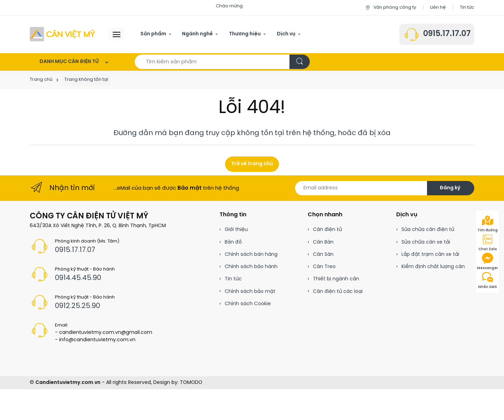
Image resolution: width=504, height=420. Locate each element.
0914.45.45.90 (78, 278)
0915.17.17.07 (447, 34)
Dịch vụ (286, 34)
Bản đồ (233, 242)
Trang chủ (41, 80)
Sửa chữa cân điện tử (428, 230)
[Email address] (361, 188)
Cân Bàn (323, 242)
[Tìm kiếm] (300, 62)
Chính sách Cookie (248, 304)
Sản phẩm (153, 34)
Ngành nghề (197, 34)
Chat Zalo (488, 243)
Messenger (488, 261)
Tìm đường (488, 224)
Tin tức (467, 8)
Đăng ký (450, 188)
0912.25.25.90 (78, 306)
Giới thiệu (236, 230)
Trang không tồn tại (86, 80)
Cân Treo (324, 267)
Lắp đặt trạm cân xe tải (430, 255)
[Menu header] (117, 34)
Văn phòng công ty (390, 8)
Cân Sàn (323, 255)
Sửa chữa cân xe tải (426, 242)
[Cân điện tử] (63, 34)
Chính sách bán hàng (251, 255)
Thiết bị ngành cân (336, 279)
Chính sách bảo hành (251, 267)
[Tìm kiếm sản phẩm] (212, 62)
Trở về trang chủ (252, 164)
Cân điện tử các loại (338, 292)
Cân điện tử (327, 230)
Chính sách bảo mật (250, 292)
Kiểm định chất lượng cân (433, 267)
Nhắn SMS (488, 280)
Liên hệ (438, 8)
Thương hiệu (245, 34)
